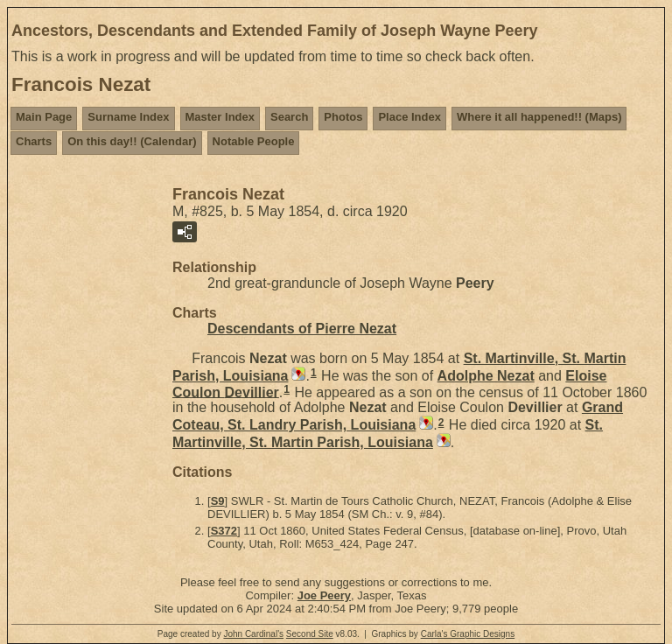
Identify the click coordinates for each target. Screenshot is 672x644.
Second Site (310, 634)
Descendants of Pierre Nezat (302, 329)
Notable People (254, 141)
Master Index (220, 117)
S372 (224, 531)
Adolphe (486, 376)
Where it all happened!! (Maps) (539, 117)
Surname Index (128, 117)
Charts (34, 141)
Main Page (44, 117)
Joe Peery (324, 595)
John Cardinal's (253, 634)
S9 (218, 501)
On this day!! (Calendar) (132, 141)
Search (289, 117)
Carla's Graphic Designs (468, 634)
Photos (343, 117)
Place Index (409, 117)
